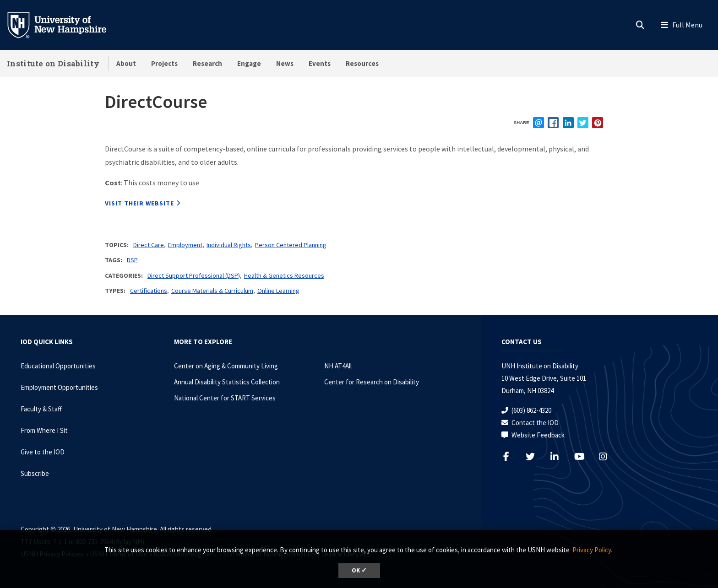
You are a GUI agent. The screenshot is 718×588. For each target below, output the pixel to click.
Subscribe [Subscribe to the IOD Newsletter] (35, 473)
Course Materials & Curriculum (212, 291)
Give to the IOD (43, 452)
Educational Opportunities (58, 366)
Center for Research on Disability (372, 382)
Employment (185, 245)
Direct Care (149, 245)
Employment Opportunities (59, 387)
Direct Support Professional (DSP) (194, 275)
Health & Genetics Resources (284, 275)
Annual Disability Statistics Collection (227, 382)
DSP (132, 260)
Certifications (149, 291)
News (285, 63)
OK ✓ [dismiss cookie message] (359, 570)
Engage (249, 63)
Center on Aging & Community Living (226, 366)
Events (320, 63)
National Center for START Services (225, 398)
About (126, 63)
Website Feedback (538, 435)
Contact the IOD (535, 423)
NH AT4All (338, 366)
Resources (362, 63)
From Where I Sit (44, 430)
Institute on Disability (53, 63)
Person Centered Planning (291, 245)
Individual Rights (229, 245)
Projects (164, 63)
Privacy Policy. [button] (592, 550)
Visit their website (139, 203)
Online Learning (278, 291)
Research (207, 63)
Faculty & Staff (41, 409)
